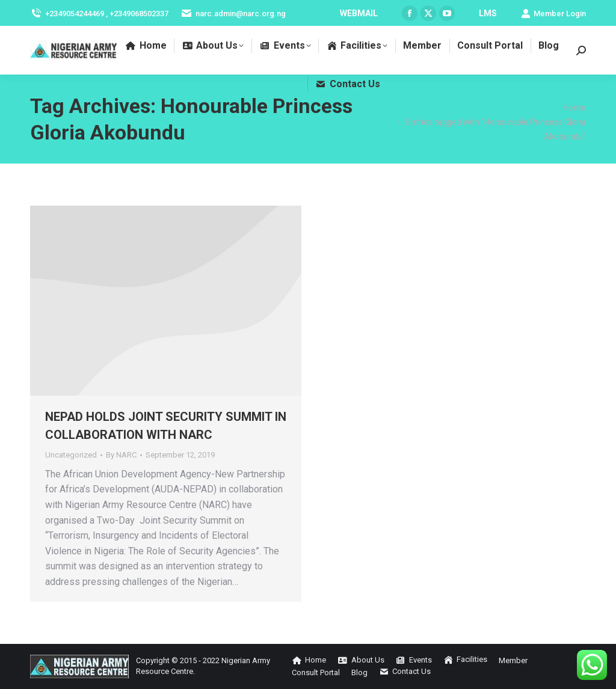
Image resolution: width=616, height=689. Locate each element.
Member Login (553, 14)
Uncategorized (71, 455)
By (121, 455)
